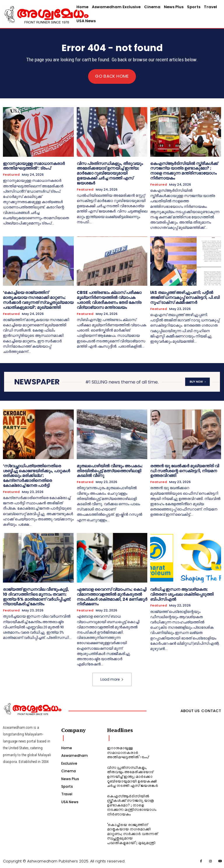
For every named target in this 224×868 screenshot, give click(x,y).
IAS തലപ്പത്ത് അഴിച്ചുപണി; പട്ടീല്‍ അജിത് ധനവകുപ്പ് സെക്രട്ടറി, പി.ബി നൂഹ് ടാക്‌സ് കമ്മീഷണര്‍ (185, 297)
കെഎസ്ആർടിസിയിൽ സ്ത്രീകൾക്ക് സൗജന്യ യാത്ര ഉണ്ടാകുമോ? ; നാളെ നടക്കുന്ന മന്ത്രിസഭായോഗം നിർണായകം (184, 170)
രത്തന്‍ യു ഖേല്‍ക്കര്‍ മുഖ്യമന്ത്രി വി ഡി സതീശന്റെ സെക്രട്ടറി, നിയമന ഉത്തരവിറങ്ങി (185, 470)
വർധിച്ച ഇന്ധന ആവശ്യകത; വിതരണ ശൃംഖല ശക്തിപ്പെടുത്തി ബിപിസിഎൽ (182, 594)
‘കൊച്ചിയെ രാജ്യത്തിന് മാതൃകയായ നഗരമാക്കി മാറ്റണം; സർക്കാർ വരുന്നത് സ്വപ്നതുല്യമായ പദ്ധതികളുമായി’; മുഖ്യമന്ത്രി (38, 300)
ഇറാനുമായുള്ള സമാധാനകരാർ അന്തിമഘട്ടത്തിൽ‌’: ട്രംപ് (34, 166)
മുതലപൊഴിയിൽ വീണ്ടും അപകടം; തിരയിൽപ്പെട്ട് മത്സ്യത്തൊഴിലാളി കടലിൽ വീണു (110, 470)
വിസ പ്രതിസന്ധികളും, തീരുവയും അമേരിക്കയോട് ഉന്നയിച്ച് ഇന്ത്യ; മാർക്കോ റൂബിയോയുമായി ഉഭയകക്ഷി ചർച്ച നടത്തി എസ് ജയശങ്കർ (110, 173)
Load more (112, 679)
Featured (11, 175)
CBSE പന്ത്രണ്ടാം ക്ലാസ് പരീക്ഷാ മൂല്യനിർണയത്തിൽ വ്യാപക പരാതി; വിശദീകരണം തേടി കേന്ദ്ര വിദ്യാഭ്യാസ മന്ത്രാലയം (109, 300)
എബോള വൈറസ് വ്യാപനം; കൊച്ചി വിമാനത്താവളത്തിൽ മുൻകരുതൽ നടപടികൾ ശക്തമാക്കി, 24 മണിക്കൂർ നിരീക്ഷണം (112, 597)
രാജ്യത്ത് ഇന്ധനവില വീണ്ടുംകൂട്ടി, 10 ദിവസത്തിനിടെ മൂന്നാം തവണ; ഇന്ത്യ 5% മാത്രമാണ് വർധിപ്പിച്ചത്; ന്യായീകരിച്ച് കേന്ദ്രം (37, 597)
